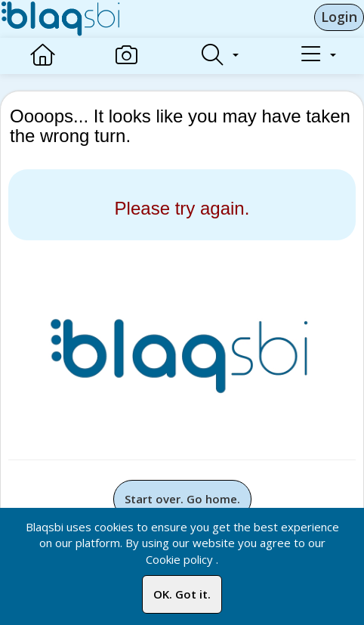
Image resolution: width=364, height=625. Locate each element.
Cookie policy (179, 559)
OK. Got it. (182, 594)
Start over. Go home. (182, 499)
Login (339, 17)
